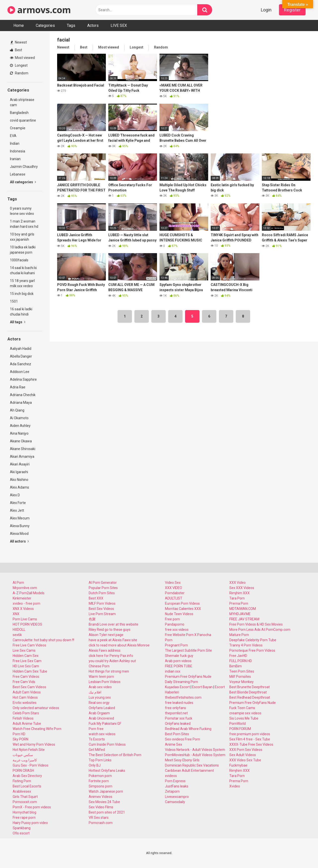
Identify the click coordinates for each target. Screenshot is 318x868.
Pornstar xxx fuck (179, 718)
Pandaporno (175, 624)
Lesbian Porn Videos (105, 682)
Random (19, 73)
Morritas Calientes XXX (183, 609)
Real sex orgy (99, 703)
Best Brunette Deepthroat (250, 687)
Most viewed (22, 58)
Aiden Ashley (20, 426)
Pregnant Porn (176, 645)
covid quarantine (23, 120)
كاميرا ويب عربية (25, 760)
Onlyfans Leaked (102, 708)
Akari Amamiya (22, 457)
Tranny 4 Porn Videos (246, 645)
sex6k (17, 635)
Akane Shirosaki (23, 449)
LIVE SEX (119, 25)
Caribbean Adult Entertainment (189, 771)
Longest (19, 65)
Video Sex (173, 583)
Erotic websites (25, 703)
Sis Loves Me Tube (244, 718)
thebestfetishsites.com (183, 697)
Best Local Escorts (27, 786)
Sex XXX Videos (242, 588)
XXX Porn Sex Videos (246, 750)
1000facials (19, 260)
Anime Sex (174, 744)
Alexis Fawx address (105, 650)
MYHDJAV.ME (240, 614)
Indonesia (18, 151)
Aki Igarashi (19, 472)
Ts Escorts (97, 739)
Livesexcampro (177, 797)
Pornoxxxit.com (25, 802)
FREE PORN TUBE (179, 666)
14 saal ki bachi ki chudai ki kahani (23, 270)
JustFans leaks (177, 786)
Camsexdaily (175, 802)
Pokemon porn (100, 776)
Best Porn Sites (177, 734)
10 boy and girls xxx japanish (22, 237)
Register (292, 10)
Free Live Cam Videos (29, 645)
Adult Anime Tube (27, 724)
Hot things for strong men (109, 671)
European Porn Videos (182, 603)
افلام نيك (95, 692)
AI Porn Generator (103, 583)
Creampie (18, 128)
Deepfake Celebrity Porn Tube (253, 640)
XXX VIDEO (174, 588)
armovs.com (39, 10)
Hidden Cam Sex (26, 656)
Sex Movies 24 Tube (104, 802)
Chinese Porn (99, 666)
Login (266, 10)
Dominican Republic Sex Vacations (192, 765)
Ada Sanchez (20, 364)
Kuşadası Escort (177, 687)
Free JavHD (238, 656)
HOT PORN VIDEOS (27, 624)
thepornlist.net (176, 713)
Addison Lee (20, 372)
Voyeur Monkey (241, 682)
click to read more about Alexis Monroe (119, 645)
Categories (45, 25)
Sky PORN (20, 739)
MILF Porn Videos (102, 603)
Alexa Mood (19, 534)
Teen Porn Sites (242, 671)
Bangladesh (19, 113)
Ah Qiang (17, 410)
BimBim (236, 666)
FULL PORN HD (241, 661)
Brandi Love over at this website (114, 624)
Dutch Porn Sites (102, 593)
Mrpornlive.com (25, 588)
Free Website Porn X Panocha (188, 635)
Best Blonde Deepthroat (248, 692)
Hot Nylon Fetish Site (29, 750)
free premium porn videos (250, 734)
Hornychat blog (24, 812)
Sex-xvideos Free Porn (182, 739)
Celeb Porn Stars (26, 713)
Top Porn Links (100, 760)
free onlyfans (176, 708)
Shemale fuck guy (179, 656)
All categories (23, 182)
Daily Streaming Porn (181, 682)
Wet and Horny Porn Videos (34, 744)
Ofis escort (21, 833)
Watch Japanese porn (106, 791)
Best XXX (96, 598)
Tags (71, 25)
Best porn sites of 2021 (107, 812)
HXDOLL (19, 630)
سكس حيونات (23, 755)
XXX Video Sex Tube (245, 760)
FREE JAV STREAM (244, 619)
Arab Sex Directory (27, 776)
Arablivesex (22, 791)
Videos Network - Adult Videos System (195, 750)
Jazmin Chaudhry (24, 167)
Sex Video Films (101, 807)
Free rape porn (24, 818)
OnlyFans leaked (178, 724)
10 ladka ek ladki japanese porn (23, 250)
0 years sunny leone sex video (22, 211)
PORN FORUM (240, 729)
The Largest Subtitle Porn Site (188, 650)
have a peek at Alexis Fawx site (113, 640)
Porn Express (175, 781)
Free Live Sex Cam (27, 661)
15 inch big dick (22, 294)
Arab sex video (100, 687)
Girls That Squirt (25, 797)
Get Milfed (97, 750)
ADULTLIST (174, 598)
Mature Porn (239, 635)
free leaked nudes (179, 703)
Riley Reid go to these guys (110, 630)
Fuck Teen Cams (242, 708)
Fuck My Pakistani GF (105, 724)
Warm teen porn (101, 677)
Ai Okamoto (19, 418)
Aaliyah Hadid (21, 349)
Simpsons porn (100, 786)
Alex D (15, 495)
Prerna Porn (239, 603)
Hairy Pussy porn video (30, 823)
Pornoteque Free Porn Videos (252, 650)
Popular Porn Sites (103, 588)
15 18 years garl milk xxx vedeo (22, 283)
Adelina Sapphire (23, 379)
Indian (15, 143)
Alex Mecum (20, 518)
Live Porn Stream (102, 614)
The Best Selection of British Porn (115, 755)
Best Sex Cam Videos (29, 687)
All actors (19, 541)
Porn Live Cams (25, 619)
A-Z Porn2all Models (29, 593)
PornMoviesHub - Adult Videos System (195, 755)
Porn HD (19, 734)
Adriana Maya (21, 403)
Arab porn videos (178, 661)
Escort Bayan (202, 687)
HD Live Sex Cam (26, 666)
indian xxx (173, 671)
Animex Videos (100, 797)
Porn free (96, 729)
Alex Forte (18, 503)
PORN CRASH (23, 771)
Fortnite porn (99, 781)
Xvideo (235, 786)
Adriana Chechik (23, 395)
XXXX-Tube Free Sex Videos (251, 744)
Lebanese (18, 174)
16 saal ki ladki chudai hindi (21, 312)
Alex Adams (20, 487)
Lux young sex (100, 697)
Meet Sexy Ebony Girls (182, 760)
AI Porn (18, 583)
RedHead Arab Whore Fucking (188, 729)
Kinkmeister (22, 598)
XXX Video (238, 583)
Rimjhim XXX (239, 593)
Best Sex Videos (101, 609)
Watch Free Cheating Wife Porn (37, 729)
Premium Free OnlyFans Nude (188, 677)
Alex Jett (17, 510)
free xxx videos (177, 630)
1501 (14, 301)
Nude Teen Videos (179, 614)
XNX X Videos (23, 609)
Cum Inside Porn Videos (107, 744)
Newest (19, 42)
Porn (169, 640)
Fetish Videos (23, 718)
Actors (93, 25)
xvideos (171, 776)
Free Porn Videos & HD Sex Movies (256, 624)
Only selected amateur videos (36, 708)
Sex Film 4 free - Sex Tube (250, 739)
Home (19, 25)
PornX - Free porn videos (32, 807)
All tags (18, 322)
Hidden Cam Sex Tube (30, 671)
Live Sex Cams (24, 650)
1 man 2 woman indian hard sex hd (24, 224)
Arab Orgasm (99, 713)
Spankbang (22, 828)
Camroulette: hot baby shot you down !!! (43, 640)
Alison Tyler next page (106, 635)
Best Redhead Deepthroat (250, 697)
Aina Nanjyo (19, 433)
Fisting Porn (22, 781)
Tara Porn (237, 598)
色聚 (92, 619)
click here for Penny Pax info (111, 656)
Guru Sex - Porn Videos (31, 765)
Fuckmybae (238, 765)
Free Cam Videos (26, 677)
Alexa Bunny (20, 526)
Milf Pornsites (240, 677)
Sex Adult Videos (243, 755)
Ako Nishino (19, 480)
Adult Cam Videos (27, 692)
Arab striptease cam (22, 102)
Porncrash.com (101, 823)
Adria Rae (18, 387)
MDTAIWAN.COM (243, 609)
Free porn (172, 619)
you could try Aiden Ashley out (112, 661)
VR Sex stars (99, 818)
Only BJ (95, 765)
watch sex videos (102, 734)
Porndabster (175, 593)
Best (16, 50)
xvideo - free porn (26, 603)
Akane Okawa (21, 441)
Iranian (15, 159)
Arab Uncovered (101, 718)
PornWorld (238, 724)
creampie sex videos (245, 713)
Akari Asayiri (20, 464)
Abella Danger (21, 356)
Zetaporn (172, 791)
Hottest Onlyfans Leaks (107, 771)
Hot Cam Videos (25, 697)
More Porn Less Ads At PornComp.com (260, 630)
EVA (13, 136)
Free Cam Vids (24, 682)
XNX (16, 614)
